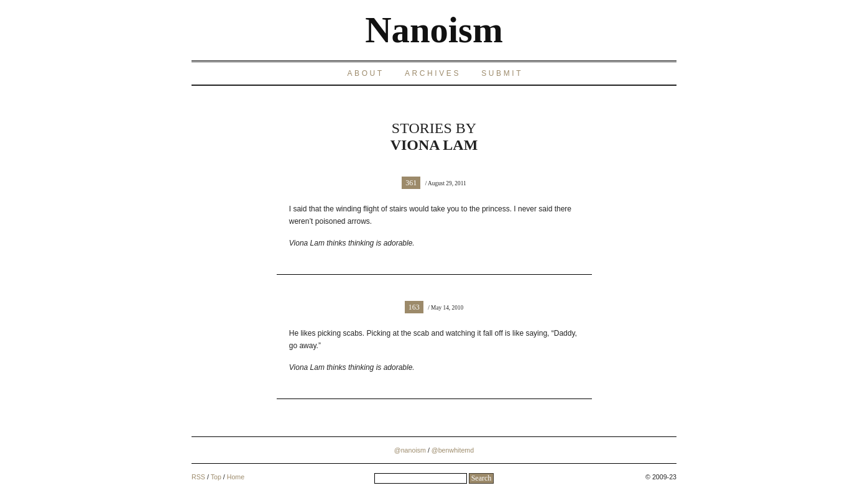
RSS (198, 477)
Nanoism (434, 30)
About (365, 73)
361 (411, 183)
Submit (502, 73)
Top (216, 477)
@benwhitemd (453, 450)
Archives (433, 73)
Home (236, 477)
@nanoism (410, 450)
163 (414, 307)
